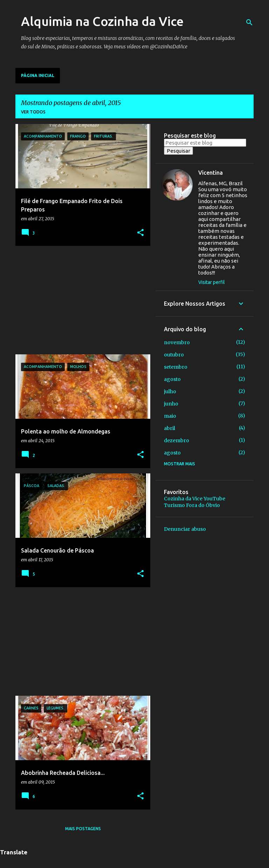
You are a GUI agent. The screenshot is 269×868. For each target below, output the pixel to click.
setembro (176, 367)
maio (170, 416)
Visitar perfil (212, 282)
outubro (174, 355)
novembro (177, 342)
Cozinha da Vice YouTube (195, 499)
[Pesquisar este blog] (205, 143)
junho (171, 404)
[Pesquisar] (249, 22)
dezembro (177, 440)
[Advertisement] (80, 300)
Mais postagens (83, 829)
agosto (172, 379)
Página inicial (38, 75)
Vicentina (211, 173)
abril (170, 428)
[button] (140, 233)
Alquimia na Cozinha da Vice (102, 21)
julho (170, 391)
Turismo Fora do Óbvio (192, 505)
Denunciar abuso (185, 529)
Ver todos (33, 112)
